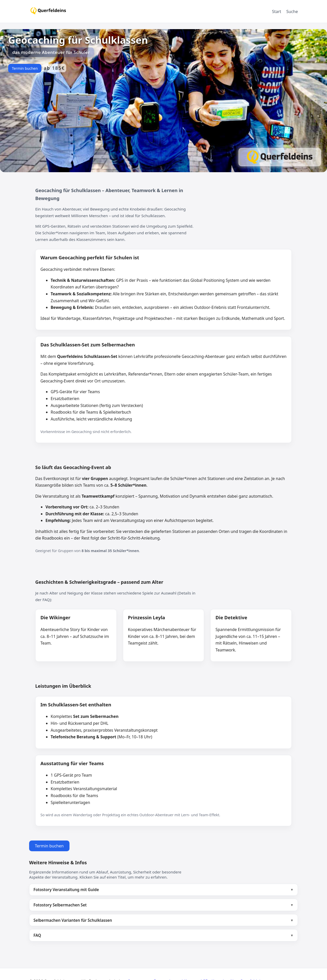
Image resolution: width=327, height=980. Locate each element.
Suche (292, 11)
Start (277, 11)
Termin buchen (25, 68)
